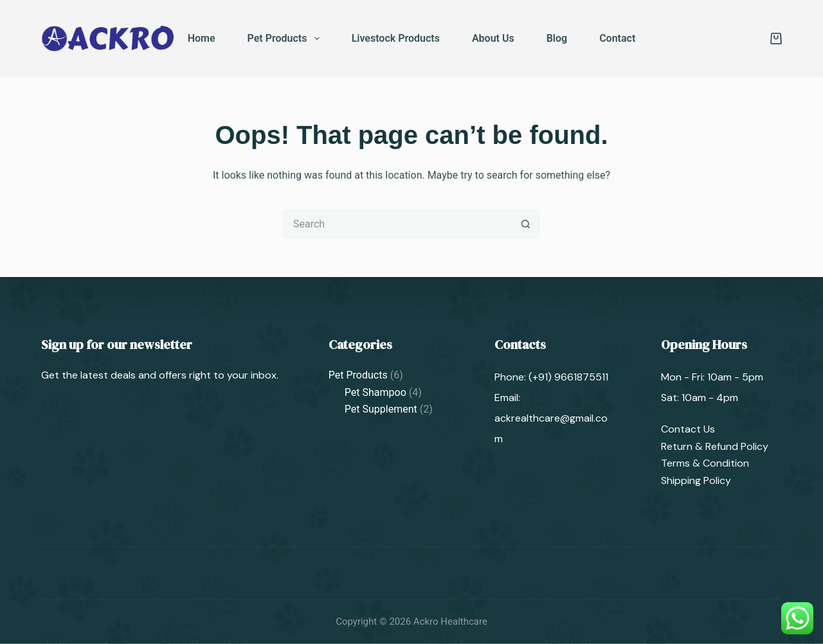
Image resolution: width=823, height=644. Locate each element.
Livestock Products (396, 38)
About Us (493, 38)
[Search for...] (397, 224)
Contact (617, 38)
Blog (557, 38)
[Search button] (526, 224)
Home (202, 38)
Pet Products (286, 39)
